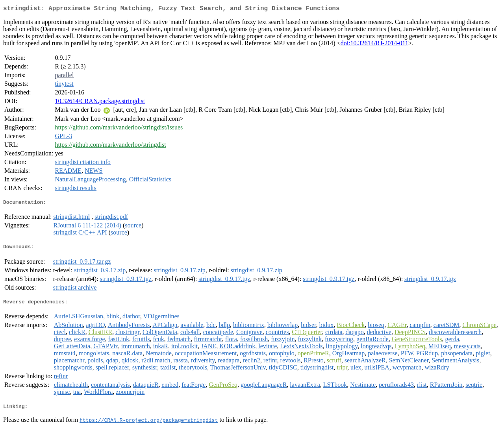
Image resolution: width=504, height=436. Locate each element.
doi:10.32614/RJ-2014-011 (374, 45)
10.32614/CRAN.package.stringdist (100, 103)
